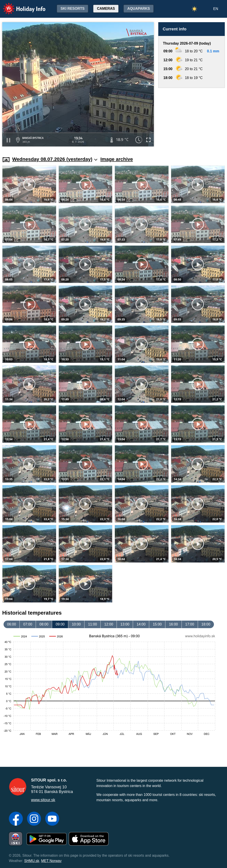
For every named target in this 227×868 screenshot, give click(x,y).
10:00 (76, 624)
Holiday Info (20, 6)
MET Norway (51, 861)
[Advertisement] (192, 118)
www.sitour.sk (43, 800)
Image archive (117, 159)
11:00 (92, 624)
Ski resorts (72, 9)
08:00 (44, 624)
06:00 (12, 624)
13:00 (125, 624)
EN (216, 9)
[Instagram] (34, 819)
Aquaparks (139, 9)
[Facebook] (16, 819)
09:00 (60, 624)
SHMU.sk (32, 861)
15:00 (157, 624)
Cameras (106, 9)
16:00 (173, 624)
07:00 (28, 624)
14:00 (141, 624)
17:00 (190, 624)
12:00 (109, 624)
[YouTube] (52, 819)
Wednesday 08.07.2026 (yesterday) (55, 159)
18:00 (206, 624)
